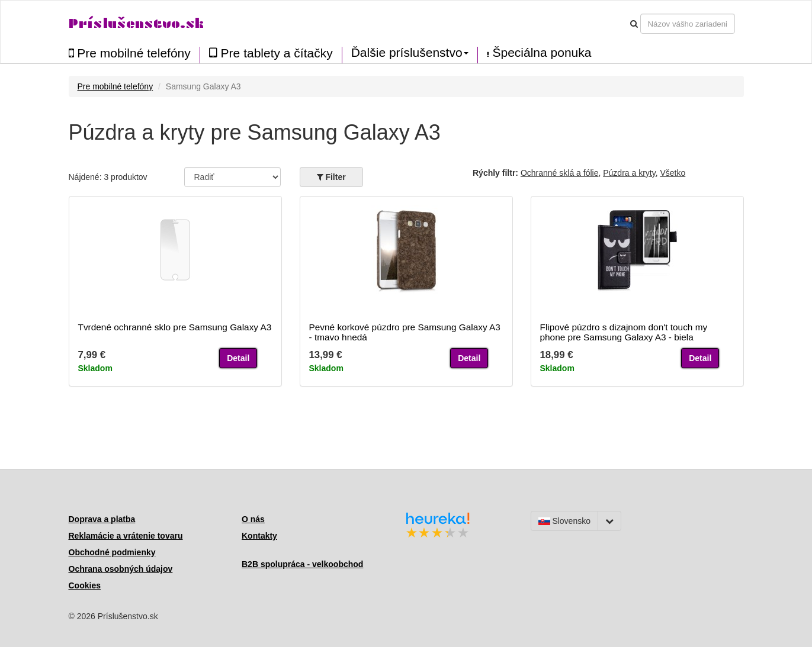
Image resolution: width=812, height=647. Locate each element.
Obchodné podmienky (112, 552)
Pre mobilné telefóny (130, 53)
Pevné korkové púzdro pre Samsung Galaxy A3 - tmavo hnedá (405, 332)
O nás (253, 519)
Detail (238, 358)
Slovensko (564, 521)
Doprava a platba (102, 519)
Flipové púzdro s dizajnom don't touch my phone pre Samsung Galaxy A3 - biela (624, 332)
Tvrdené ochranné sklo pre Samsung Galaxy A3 (175, 327)
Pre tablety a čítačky (271, 53)
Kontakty (259, 536)
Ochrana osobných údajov (121, 569)
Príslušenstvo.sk (136, 23)
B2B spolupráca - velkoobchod (302, 564)
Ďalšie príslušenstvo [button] (410, 53)
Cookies (85, 585)
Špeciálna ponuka (539, 53)
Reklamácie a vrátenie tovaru (126, 536)
